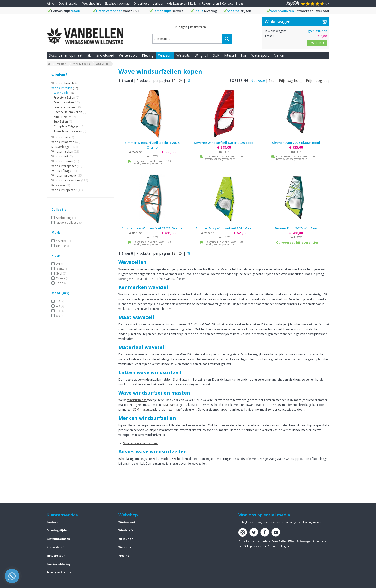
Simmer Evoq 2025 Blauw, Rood (296, 143)
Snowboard (105, 55)
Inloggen (181, 27)
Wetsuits (183, 55)
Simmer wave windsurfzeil (141, 443)
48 (188, 81)
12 (173, 81)
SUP (216, 55)
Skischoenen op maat (66, 55)
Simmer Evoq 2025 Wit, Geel (296, 228)
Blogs (240, 3)
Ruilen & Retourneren (205, 3)
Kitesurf (230, 55)
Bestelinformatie (59, 539)
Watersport (260, 55)
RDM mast (168, 405)
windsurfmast (137, 400)
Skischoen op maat (118, 3)
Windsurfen (127, 530)
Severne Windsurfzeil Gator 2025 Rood (224, 143)
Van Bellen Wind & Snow (290, 541)
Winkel (51, 3)
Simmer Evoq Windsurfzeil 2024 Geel (224, 228)
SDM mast (140, 410)
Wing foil (201, 55)
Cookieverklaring (59, 564)
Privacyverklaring (59, 572)
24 (181, 81)
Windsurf (165, 55)
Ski (89, 55)
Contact (227, 3)
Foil (244, 55)
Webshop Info (92, 3)
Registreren (198, 27)
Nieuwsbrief (55, 547)
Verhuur (158, 3)
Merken (279, 55)
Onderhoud (142, 3)
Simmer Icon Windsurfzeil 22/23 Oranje (152, 228)
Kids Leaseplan (177, 3)
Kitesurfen (126, 539)
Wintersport (128, 55)
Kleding (148, 55)
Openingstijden (69, 3)
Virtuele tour (56, 555)
